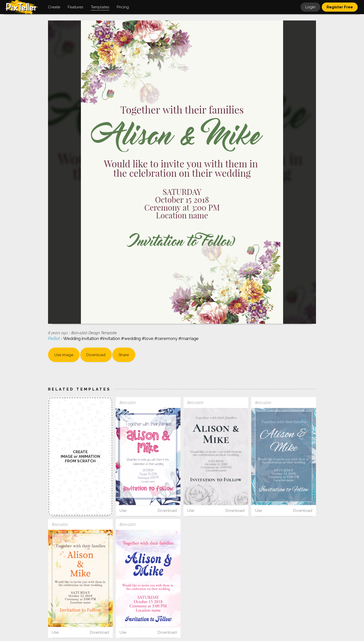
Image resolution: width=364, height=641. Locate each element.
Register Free (340, 7)
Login (310, 7)
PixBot (54, 338)
